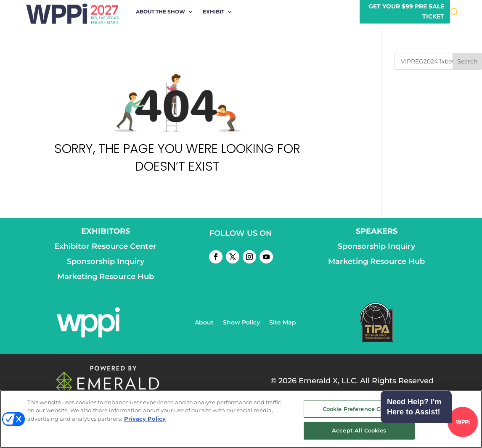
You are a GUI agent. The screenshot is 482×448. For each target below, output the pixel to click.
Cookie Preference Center (359, 409)
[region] (241, 419)
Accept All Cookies (359, 430)
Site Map (283, 323)
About (204, 323)
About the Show (160, 12)
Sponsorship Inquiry (106, 261)
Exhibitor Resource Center (105, 246)
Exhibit (213, 12)
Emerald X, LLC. (328, 381)
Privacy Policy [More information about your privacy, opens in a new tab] (145, 419)
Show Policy (241, 323)
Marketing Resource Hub (106, 277)
